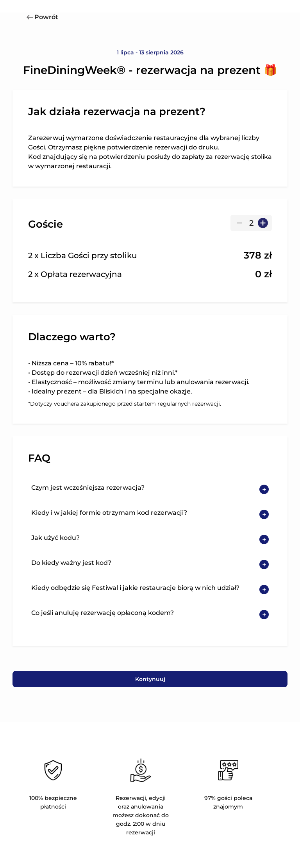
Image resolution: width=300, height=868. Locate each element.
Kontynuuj (150, 679)
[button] (150, 489)
